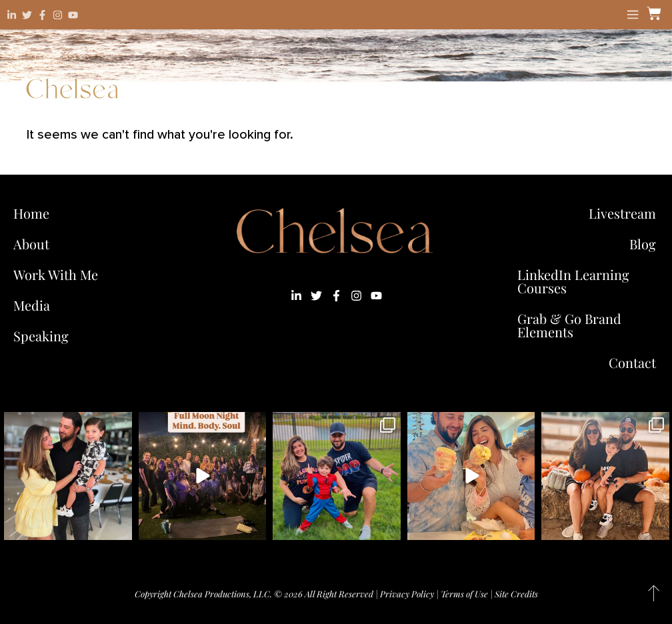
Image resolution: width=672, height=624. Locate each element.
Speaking (41, 336)
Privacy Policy (407, 594)
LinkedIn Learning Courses (573, 281)
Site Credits (516, 594)
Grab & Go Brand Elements (569, 325)
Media (32, 305)
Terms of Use (464, 594)
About (31, 244)
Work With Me (59, 274)
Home (31, 213)
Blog (643, 244)
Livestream (622, 213)
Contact (632, 362)
